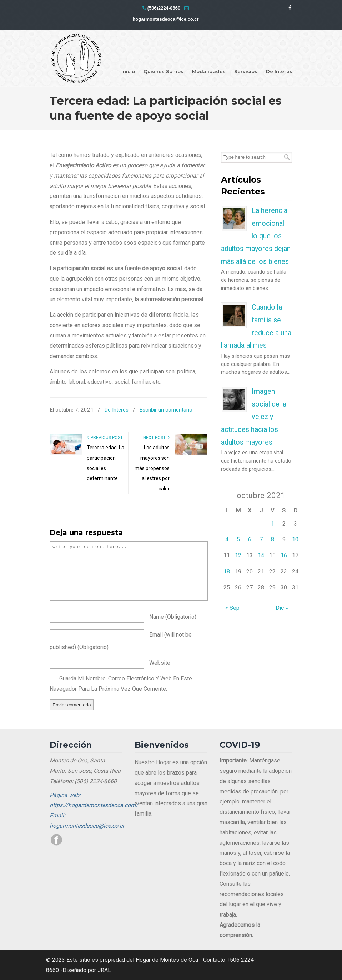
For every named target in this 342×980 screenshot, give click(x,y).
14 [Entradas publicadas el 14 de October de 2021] (261, 555)
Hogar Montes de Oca (76, 59)
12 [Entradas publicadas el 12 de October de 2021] (238, 555)
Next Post (156, 438)
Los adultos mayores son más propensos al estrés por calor (152, 468)
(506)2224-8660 (164, 8)
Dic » (282, 608)
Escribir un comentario (166, 410)
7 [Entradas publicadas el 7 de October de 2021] (261, 539)
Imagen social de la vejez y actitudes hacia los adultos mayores (254, 417)
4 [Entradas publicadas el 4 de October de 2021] (227, 539)
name (173, 617)
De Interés (116, 410)
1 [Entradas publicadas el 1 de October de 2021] (273, 524)
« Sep (232, 608)
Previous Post (105, 438)
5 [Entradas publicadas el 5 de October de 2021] (238, 539)
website (160, 663)
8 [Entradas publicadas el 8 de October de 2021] (273, 539)
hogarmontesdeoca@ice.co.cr (165, 19)
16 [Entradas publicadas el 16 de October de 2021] (284, 555)
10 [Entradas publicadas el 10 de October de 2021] (295, 539)
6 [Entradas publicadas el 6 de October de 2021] (250, 539)
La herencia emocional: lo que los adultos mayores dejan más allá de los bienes (256, 236)
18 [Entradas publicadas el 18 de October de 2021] (227, 571)
